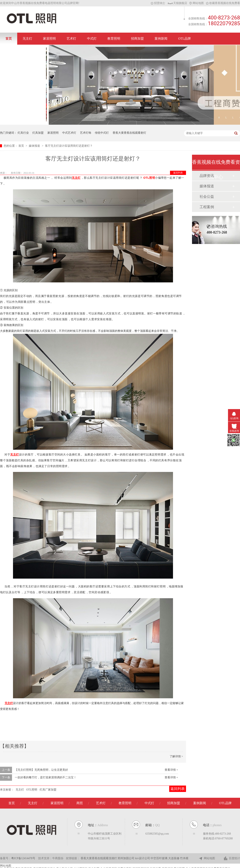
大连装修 (174, 858)
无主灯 (27, 39)
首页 (9, 39)
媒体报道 (35, 146)
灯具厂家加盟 (48, 790)
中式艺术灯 (69, 133)
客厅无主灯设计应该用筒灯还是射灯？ (69, 146)
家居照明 (49, 39)
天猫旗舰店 (177, 3)
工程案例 (207, 207)
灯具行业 (23, 133)
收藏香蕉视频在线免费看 (223, 3)
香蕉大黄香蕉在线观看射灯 (129, 133)
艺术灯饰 (86, 133)
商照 (80, 803)
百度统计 (232, 858)
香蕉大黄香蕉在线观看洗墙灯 (99, 858)
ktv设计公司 (143, 858)
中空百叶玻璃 (159, 858)
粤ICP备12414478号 (23, 858)
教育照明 (114, 39)
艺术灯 (71, 39)
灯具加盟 (38, 133)
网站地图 (196, 3)
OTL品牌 (184, 39)
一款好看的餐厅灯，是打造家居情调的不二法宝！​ (46, 777)
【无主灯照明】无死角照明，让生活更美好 (41, 770)
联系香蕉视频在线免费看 (23, 51)
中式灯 (92, 39)
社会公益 (207, 197)
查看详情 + (171, 770)
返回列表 (178, 173)
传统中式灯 (102, 133)
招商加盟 (137, 39)
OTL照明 (149, 178)
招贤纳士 (158, 3)
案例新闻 (161, 39)
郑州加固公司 (126, 858)
